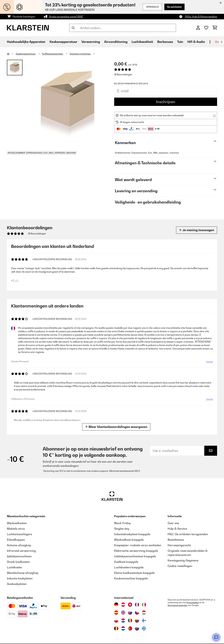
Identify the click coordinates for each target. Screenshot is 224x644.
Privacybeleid (193, 603)
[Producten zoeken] (123, 28)
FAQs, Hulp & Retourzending (201, 16)
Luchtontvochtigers (19, 534)
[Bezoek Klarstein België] (116, 628)
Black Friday (122, 523)
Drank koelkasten (18, 562)
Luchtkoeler (15, 567)
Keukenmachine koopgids (131, 578)
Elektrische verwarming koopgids (136, 551)
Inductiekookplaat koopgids (132, 534)
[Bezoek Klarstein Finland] (144, 621)
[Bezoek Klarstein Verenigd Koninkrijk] (123, 613)
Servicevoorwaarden (177, 605)
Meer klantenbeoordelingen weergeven (116, 427)
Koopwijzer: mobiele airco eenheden (138, 545)
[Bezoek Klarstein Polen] (116, 621)
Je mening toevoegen (197, 230)
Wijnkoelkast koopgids (129, 540)
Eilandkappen (16, 540)
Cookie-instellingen (180, 566)
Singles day (122, 529)
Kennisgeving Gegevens (183, 560)
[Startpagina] (11, 54)
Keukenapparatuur (26, 54)
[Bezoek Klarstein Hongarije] (144, 613)
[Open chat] (216, 637)
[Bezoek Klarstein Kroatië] (123, 621)
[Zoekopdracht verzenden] (73, 28)
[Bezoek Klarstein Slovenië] (137, 628)
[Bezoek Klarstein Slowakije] (130, 613)
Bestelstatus (176, 540)
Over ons (173, 523)
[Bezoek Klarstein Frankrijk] (137, 605)
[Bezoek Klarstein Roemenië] (130, 621)
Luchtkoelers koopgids (129, 567)
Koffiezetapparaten (53, 54)
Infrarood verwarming (21, 551)
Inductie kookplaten (20, 578)
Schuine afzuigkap (19, 545)
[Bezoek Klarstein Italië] (144, 605)
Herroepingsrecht (179, 545)
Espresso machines (80, 54)
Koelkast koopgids (126, 562)
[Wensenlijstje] (206, 28)
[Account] (198, 28)
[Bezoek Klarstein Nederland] (123, 628)
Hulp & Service (177, 529)
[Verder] (221, 42)
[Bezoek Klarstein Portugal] (130, 628)
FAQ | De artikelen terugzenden (188, 534)
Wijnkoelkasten (17, 523)
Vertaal (209, 362)
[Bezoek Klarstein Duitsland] (116, 605)
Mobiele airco (16, 529)
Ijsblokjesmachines (19, 556)
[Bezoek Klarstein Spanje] (116, 613)
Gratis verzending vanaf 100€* (66, 16)
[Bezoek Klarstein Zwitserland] (130, 605)
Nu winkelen (174, 7)
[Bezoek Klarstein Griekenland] (144, 629)
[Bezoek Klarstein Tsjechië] (137, 613)
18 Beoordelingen (123, 74)
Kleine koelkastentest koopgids (134, 573)
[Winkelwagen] (215, 28)
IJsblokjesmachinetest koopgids (135, 556)
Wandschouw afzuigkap (23, 573)
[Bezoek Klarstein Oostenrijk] (123, 605)
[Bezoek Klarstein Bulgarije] (137, 621)
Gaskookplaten (17, 584)
